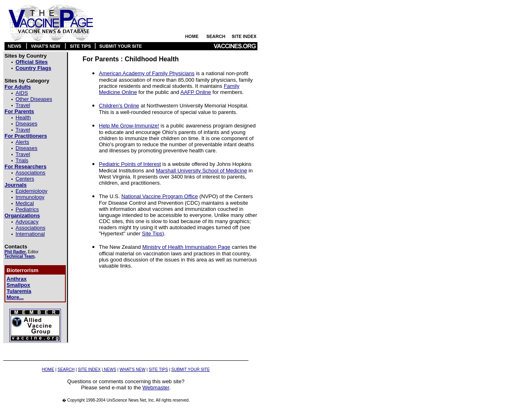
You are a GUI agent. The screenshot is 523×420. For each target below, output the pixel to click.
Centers (25, 179)
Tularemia (19, 291)
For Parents (19, 111)
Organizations (22, 216)
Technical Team (20, 256)
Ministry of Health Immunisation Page (186, 247)
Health (23, 117)
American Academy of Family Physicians (147, 73)
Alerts (22, 142)
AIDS (22, 93)
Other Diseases (34, 99)
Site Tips (152, 233)
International (30, 234)
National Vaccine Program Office (160, 196)
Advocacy (27, 222)
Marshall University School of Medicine (201, 171)
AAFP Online (196, 92)
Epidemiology (31, 191)
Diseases (26, 124)
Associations (30, 173)
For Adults (18, 87)
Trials (22, 160)
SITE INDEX (89, 370)
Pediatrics (27, 209)
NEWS (110, 370)
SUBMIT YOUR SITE (190, 370)
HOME (48, 370)
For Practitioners (26, 136)
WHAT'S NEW (133, 370)
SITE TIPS (158, 370)
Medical (25, 203)
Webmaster (156, 388)
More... (15, 297)
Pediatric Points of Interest (130, 164)
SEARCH (66, 370)
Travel (23, 105)
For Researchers (26, 166)
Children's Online (119, 106)
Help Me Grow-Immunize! (129, 126)
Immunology (30, 197)
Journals (16, 185)
